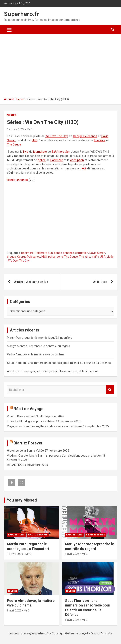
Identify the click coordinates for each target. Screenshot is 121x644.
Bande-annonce (17, 180)
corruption (77, 160)
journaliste (40, 152)
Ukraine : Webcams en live (31, 282)
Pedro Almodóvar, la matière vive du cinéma (36, 354)
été (84, 168)
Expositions (16, 535)
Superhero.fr (22, 14)
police (42, 160)
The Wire (100, 140)
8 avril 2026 (14, 610)
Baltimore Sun (61, 152)
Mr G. (30, 129)
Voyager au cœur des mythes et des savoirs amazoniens (45, 426)
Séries (12, 115)
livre (26, 152)
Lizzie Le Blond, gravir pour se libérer (31, 421)
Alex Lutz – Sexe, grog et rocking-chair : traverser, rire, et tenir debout (52, 371)
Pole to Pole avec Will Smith (25, 416)
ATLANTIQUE (16, 465)
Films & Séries (95, 535)
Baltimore (57, 160)
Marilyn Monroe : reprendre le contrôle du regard (38, 346)
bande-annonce (64, 253)
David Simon (97, 253)
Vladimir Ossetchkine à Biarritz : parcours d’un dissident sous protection (54, 456)
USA (103, 257)
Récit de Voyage (28, 409)
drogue (11, 257)
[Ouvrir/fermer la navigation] (9, 30)
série (60, 257)
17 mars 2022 (16, 129)
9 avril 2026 (72, 554)
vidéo (110, 257)
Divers (12, 591)
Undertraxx (100, 282)
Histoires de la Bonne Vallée (25, 451)
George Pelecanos (85, 136)
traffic (95, 257)
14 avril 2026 (15, 554)
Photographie (38, 535)
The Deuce (14, 144)
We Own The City (56, 136)
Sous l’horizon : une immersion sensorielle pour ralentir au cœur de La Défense (59, 363)
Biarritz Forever (28, 443)
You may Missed (22, 500)
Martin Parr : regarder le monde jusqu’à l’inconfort (39, 338)
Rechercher (110, 390)
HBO (35, 140)
